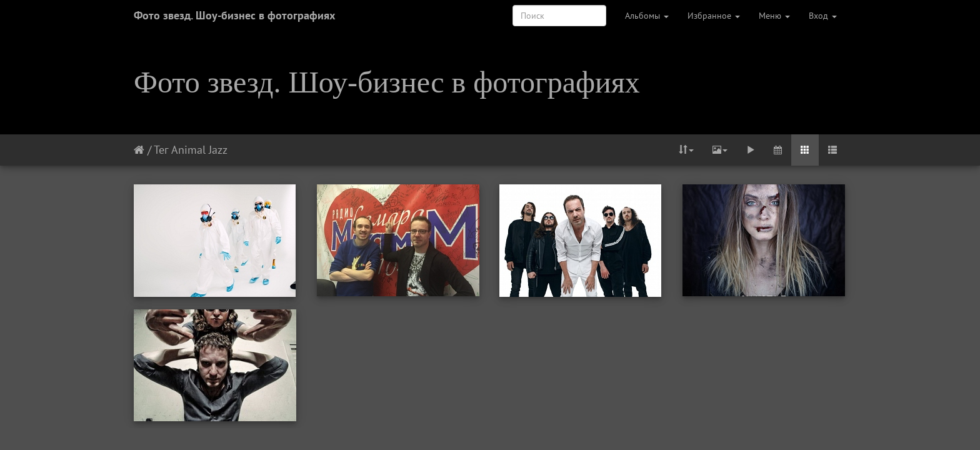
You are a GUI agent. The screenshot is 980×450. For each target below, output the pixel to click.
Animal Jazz (199, 150)
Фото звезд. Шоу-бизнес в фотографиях (234, 15)
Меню (774, 16)
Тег (161, 150)
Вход (823, 16)
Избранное (714, 16)
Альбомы (647, 16)
